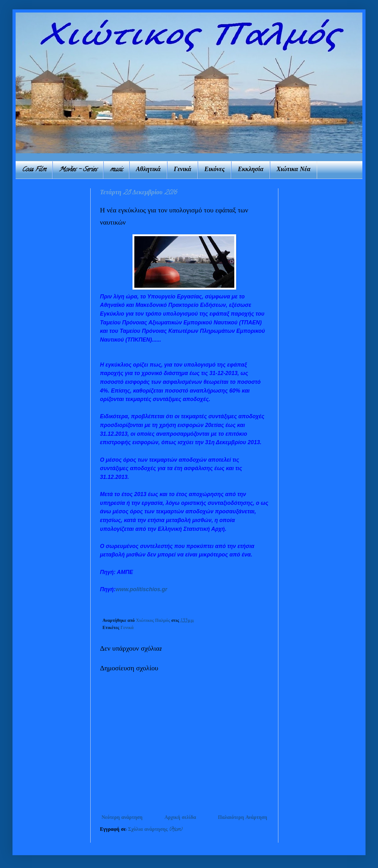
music (116, 170)
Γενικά (182, 170)
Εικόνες (214, 170)
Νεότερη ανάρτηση (122, 818)
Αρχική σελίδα (180, 818)
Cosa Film (34, 170)
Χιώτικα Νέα (293, 170)
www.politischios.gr (142, 589)
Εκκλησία (251, 170)
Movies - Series (78, 170)
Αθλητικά (148, 170)
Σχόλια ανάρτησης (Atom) (155, 830)
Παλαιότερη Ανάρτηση (243, 818)
